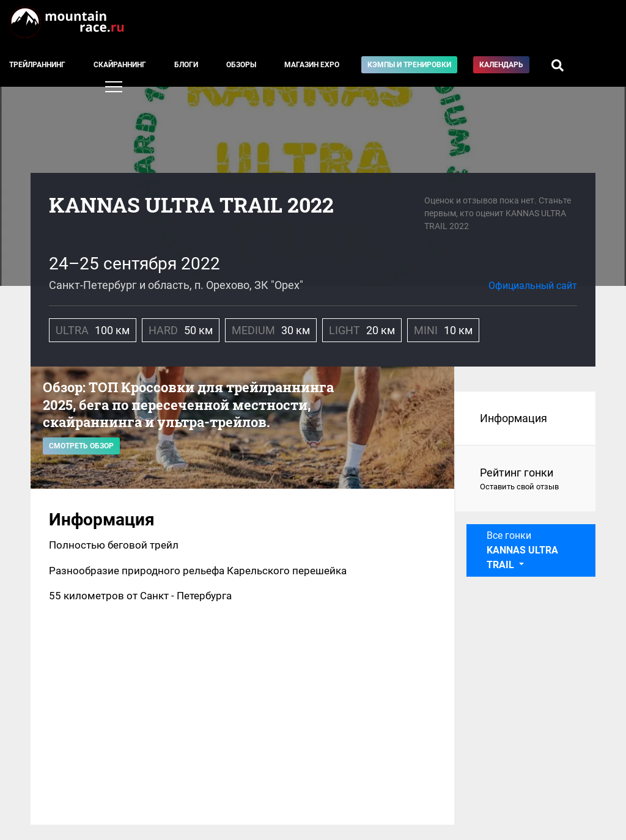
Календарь (501, 65)
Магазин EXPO (312, 65)
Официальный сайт (533, 286)
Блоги (186, 65)
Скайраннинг (120, 65)
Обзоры (241, 65)
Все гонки (522, 550)
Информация (514, 418)
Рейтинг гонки (525, 480)
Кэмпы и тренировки (409, 65)
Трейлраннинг (37, 65)
